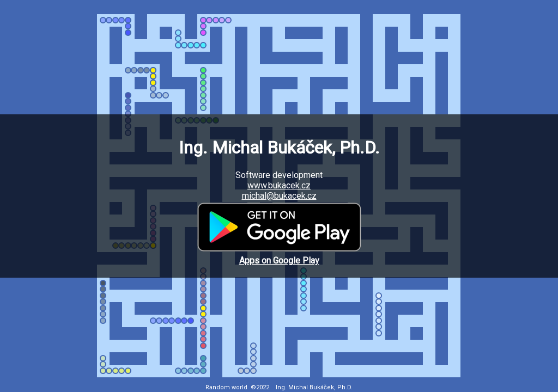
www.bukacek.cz (279, 185)
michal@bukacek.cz (279, 196)
